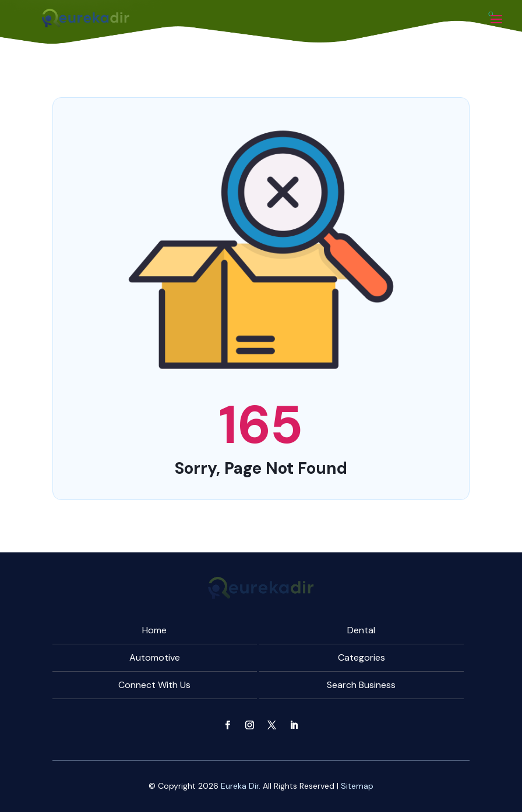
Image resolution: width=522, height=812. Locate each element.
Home (154, 630)
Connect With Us (154, 685)
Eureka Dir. (241, 786)
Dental (361, 630)
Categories (361, 657)
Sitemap (357, 786)
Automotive (155, 657)
